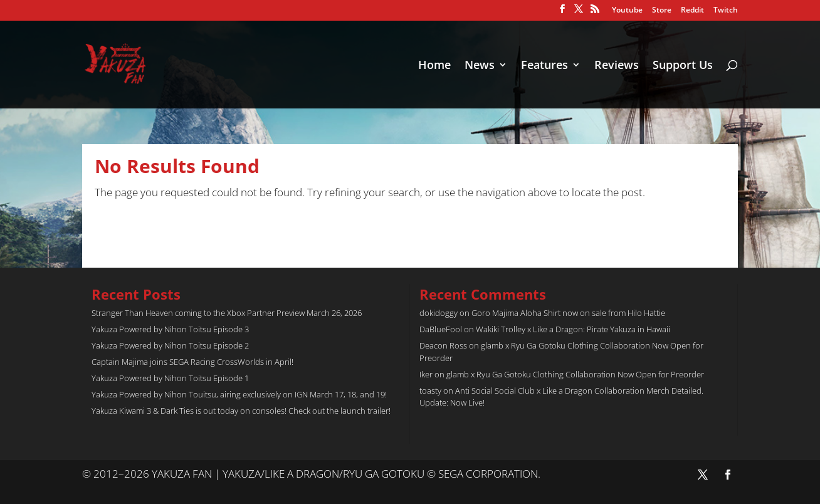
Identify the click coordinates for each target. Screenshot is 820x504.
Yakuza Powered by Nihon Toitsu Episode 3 (170, 329)
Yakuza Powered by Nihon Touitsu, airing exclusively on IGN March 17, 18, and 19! (239, 394)
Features (544, 66)
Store (662, 11)
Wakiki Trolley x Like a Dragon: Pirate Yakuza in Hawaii (573, 329)
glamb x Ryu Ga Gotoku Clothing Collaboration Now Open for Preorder (575, 374)
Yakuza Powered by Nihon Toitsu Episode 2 (170, 345)
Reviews (617, 66)
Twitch (726, 11)
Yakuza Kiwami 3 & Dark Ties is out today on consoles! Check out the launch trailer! (241, 411)
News (480, 66)
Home (434, 66)
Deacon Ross (443, 345)
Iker (426, 374)
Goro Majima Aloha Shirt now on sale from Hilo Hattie (568, 313)
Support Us (683, 66)
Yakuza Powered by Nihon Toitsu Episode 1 (170, 378)
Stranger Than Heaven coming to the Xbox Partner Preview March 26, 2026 (227, 313)
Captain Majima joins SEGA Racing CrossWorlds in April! (192, 362)
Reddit (692, 11)
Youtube (627, 11)
